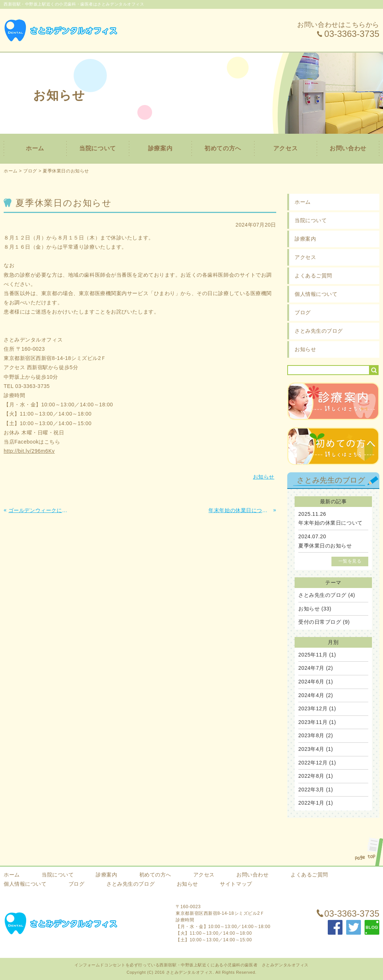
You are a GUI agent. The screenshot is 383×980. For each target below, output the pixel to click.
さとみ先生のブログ (319, 331)
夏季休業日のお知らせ (66, 171)
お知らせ (305, 349)
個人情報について (316, 294)
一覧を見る (350, 561)
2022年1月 (311, 803)
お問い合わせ (348, 148)
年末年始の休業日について (331, 523)
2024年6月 (311, 682)
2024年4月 (311, 695)
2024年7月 (311, 668)
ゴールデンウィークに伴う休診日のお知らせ (40, 510)
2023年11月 (313, 722)
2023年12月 (313, 708)
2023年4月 (311, 749)
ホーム (35, 148)
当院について (97, 148)
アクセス (285, 148)
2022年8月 (311, 776)
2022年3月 (311, 790)
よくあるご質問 (313, 276)
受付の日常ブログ (320, 622)
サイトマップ (236, 884)
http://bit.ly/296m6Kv (29, 451)
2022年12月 (313, 763)
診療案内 (160, 148)
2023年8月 (311, 735)
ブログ (30, 171)
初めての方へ (223, 148)
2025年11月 (313, 655)
